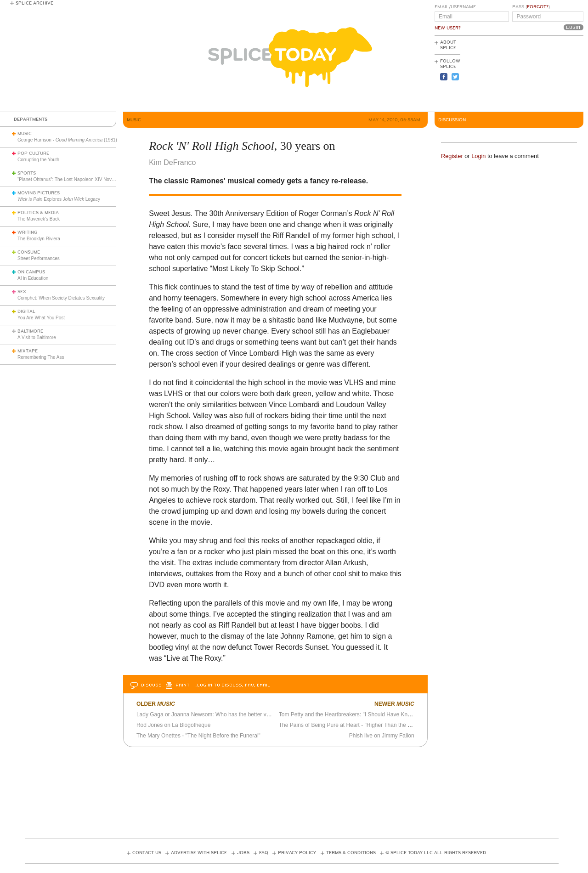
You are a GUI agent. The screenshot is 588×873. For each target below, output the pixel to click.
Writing (27, 232)
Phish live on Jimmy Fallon (382, 736)
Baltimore (30, 331)
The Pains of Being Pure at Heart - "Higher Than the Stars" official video (367, 725)
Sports (27, 173)
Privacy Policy (297, 853)
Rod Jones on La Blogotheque (173, 725)
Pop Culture (33, 153)
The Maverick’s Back (39, 219)
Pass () (531, 7)
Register (452, 156)
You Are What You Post (41, 318)
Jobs (243, 853)
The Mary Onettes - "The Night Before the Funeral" (198, 736)
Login (478, 156)
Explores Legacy (59, 199)
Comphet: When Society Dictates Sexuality (61, 298)
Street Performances (39, 258)
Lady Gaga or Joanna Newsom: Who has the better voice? (208, 714)
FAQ (264, 853)
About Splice (448, 45)
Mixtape (28, 351)
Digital (26, 312)
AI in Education (33, 278)
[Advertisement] (542, 74)
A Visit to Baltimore (37, 337)
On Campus (31, 272)
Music (25, 134)
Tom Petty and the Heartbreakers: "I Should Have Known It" (352, 714)
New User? (448, 28)
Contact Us (147, 853)
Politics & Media (38, 213)
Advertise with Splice (199, 853)
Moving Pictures (39, 193)
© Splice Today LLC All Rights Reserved (436, 853)
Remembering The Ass (41, 357)
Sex (22, 292)
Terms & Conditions (351, 853)
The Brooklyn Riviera (39, 239)
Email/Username (455, 7)
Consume (29, 252)
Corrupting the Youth (38, 160)
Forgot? (538, 7)
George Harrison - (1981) (67, 140)
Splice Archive (34, 3)
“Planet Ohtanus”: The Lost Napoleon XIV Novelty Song (74, 179)
